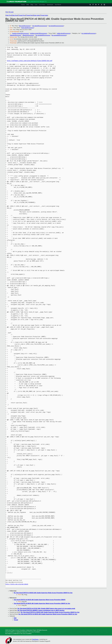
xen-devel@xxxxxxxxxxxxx (40, 26)
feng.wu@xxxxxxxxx (25, 26)
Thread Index (44, 15)
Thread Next (29, 15)
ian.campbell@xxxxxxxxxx (43, 35)
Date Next (15, 15)
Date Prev (9, 15)
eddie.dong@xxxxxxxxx (64, 33)
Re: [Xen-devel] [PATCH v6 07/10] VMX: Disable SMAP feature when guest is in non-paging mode (46, 609)
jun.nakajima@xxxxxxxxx (89, 33)
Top (7, 12)
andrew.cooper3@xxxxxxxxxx (21, 33)
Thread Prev (22, 15)
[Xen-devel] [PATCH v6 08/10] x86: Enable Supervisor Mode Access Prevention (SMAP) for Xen (42, 603)
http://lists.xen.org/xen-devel (17, 584)
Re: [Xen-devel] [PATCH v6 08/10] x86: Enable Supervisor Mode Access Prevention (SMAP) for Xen (43, 593)
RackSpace (35, 639)
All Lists (11, 12)
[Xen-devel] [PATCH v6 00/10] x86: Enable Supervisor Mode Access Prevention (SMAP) (40, 600)
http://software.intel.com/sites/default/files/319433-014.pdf (30, 61)
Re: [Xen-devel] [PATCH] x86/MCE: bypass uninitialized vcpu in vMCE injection (41, 610)
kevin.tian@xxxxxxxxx (28, 28)
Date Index (37, 15)
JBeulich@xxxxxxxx (16, 35)
